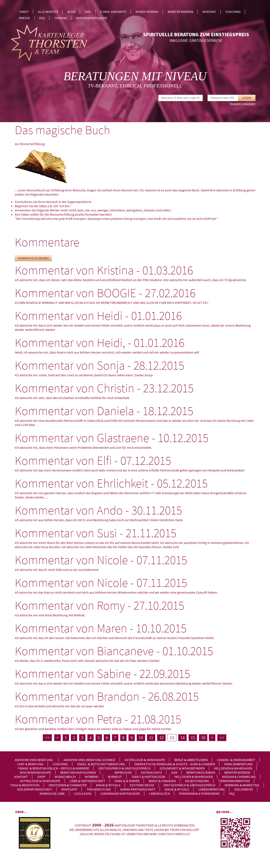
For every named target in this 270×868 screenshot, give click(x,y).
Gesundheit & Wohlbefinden (182, 768)
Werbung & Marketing (242, 785)
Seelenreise (244, 789)
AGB (174, 772)
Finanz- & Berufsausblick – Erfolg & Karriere (53, 768)
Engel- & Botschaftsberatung (101, 764)
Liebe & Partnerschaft (87, 781)
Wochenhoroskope (92, 18)
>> (222, 738)
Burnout (115, 777)
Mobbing (92, 777)
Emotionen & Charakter (68, 785)
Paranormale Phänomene (199, 793)
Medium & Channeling (239, 777)
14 (182, 738)
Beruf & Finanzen (162, 781)
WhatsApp (69, 789)
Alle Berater (48, 12)
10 (141, 738)
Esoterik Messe (142, 785)
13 (172, 738)
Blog (72, 12)
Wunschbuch (65, 777)
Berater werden (180, 12)
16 (203, 738)
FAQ (42, 18)
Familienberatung (238, 764)
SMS (88, 12)
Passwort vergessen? (243, 104)
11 (151, 738)
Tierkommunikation (234, 781)
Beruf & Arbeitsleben (191, 760)
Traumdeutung (99, 789)
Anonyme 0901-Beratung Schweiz (89, 760)
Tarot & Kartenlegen (148, 777)
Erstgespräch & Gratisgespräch (124, 768)
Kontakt (209, 12)
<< (47, 738)
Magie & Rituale (108, 785)
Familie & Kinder (127, 781)
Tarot (24, 12)
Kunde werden (147, 12)
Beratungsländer (201, 772)
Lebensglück (159, 793)
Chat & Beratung (30, 764)
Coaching (233, 12)
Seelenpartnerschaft (34, 789)
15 (193, 738)
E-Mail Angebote (113, 12)
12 (161, 738)
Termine (61, 18)
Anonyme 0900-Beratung (34, 760)
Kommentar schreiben (33, 258)
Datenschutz (151, 772)
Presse (24, 18)
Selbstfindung (197, 781)
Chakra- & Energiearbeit (236, 760)
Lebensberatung (212, 789)
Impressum (123, 772)
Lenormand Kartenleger (120, 793)
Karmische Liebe (52, 793)
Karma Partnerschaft (138, 789)
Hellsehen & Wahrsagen (233, 768)
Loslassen (83, 793)
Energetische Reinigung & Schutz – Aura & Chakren (175, 764)
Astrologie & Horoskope (145, 760)
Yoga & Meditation (25, 785)
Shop (41, 777)
